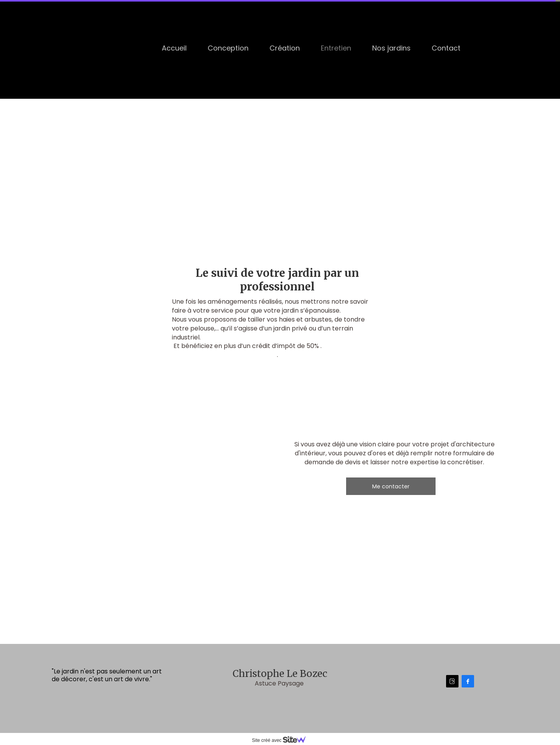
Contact (446, 48)
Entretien (336, 48)
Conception (228, 48)
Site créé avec (282, 740)
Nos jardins (391, 48)
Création (285, 48)
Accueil (174, 48)
